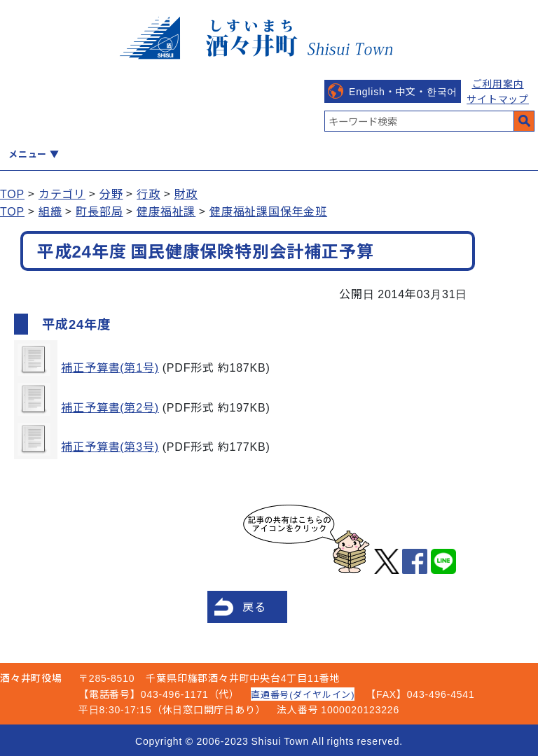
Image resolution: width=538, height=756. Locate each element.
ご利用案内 (498, 83)
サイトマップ (498, 99)
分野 (111, 193)
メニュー (28, 154)
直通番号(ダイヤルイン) (303, 694)
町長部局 (99, 211)
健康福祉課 (166, 211)
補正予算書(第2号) (110, 407)
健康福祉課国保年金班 (268, 211)
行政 (149, 193)
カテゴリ (62, 193)
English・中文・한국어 (403, 91)
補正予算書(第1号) (110, 367)
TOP (12, 193)
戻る (254, 606)
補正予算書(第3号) (110, 446)
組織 (50, 211)
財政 (186, 193)
